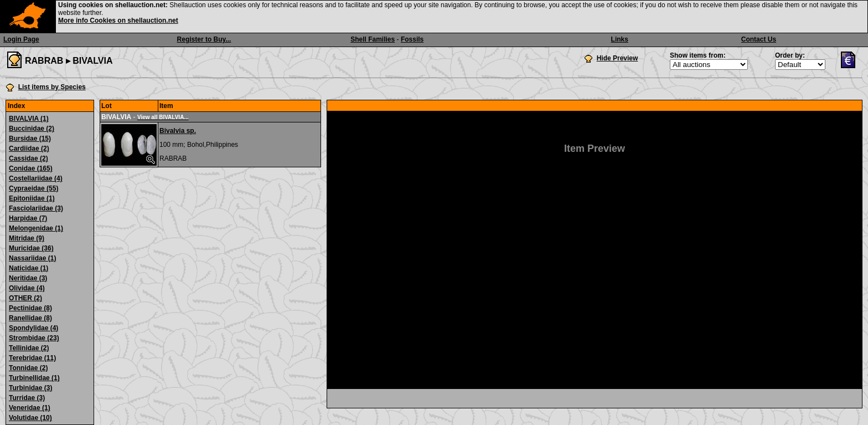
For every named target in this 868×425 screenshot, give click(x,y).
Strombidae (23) (34, 338)
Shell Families (373, 39)
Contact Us (759, 39)
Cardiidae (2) (29, 149)
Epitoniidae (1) (32, 198)
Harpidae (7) (28, 218)
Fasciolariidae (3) (36, 208)
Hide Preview (618, 58)
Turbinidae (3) (30, 388)
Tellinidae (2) (29, 348)
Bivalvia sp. (178, 131)
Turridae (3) (27, 398)
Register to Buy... (204, 39)
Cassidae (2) (29, 158)
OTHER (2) (25, 298)
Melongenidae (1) (36, 228)
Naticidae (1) (29, 268)
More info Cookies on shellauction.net (118, 21)
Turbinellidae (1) (34, 378)
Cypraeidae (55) (33, 188)
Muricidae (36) (31, 248)
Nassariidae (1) (32, 258)
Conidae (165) (31, 168)
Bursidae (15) (30, 139)
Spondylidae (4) (33, 328)
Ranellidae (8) (30, 318)
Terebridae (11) (32, 358)
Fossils (412, 39)
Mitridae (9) (27, 238)
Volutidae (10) (30, 418)
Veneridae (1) (30, 408)
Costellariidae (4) (36, 178)
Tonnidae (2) (28, 368)
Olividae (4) (27, 288)
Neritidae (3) (28, 278)
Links (620, 39)
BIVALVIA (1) (29, 119)
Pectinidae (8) (30, 308)
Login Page (21, 39)
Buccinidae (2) (32, 129)
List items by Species (52, 87)
